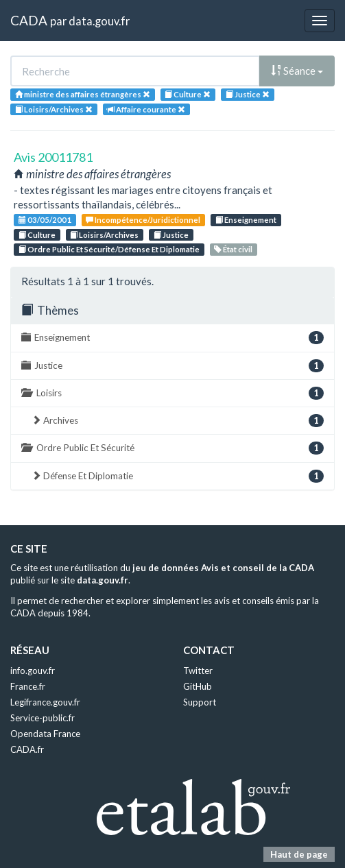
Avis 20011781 (53, 157)
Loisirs (172, 393)
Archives (178, 421)
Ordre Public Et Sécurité (172, 448)
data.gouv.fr (99, 21)
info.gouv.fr (33, 671)
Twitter (198, 671)
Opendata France (45, 734)
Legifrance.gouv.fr (45, 702)
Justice (171, 235)
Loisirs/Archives (104, 235)
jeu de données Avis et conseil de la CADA (223, 568)
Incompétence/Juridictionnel (143, 220)
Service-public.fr (43, 718)
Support (200, 702)
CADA (29, 20)
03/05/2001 (45, 220)
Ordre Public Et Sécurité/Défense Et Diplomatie (109, 249)
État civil (233, 249)
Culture (37, 235)
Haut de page (299, 854)
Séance (297, 71)
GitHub (198, 686)
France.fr (28, 686)
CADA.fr (27, 749)
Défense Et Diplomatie (178, 476)
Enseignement (246, 220)
